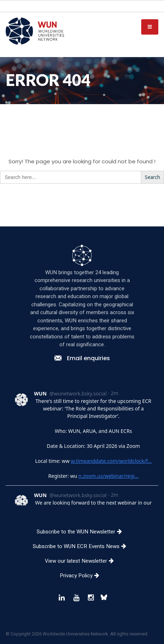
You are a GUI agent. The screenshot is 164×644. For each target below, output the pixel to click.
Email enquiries (82, 413)
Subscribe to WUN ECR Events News (82, 601)
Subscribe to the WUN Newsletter (82, 587)
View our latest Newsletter (82, 616)
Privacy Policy (82, 630)
